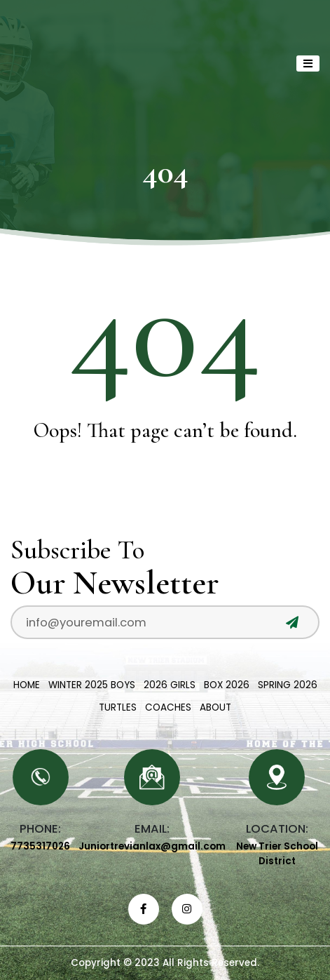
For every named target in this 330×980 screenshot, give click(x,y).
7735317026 (40, 846)
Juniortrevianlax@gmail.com (152, 846)
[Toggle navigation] (308, 63)
